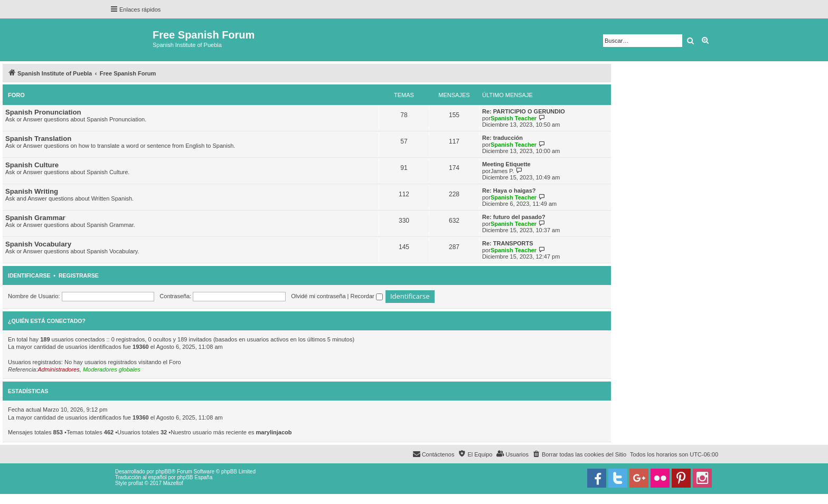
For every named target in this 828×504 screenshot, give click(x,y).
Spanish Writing (32, 191)
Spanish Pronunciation (43, 112)
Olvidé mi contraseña (318, 296)
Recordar (367, 296)
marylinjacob (274, 432)
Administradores (58, 369)
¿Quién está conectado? (47, 321)
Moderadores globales (112, 369)
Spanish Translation (38, 139)
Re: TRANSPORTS (508, 243)
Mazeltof (173, 483)
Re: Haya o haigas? (509, 191)
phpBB (164, 472)
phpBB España (195, 477)
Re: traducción (502, 138)
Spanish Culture (32, 165)
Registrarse (79, 275)
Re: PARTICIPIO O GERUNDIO (524, 111)
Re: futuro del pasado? (514, 217)
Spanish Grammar (35, 218)
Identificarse (29, 275)
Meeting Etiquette (506, 164)
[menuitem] (579, 454)
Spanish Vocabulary (38, 244)
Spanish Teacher (514, 118)
